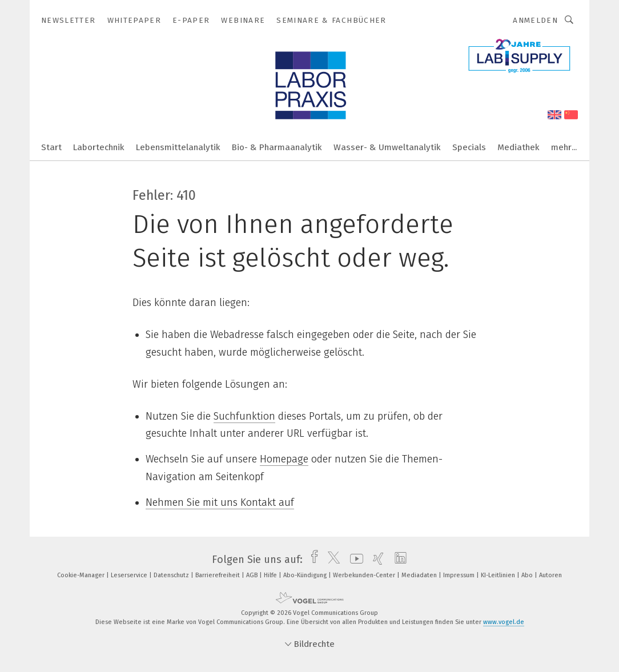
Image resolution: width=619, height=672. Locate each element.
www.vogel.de (504, 622)
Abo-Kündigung (306, 575)
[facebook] (311, 560)
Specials (469, 147)
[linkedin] (398, 560)
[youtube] (354, 560)
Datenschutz (172, 575)
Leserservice (130, 575)
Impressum (460, 575)
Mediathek (518, 147)
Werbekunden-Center (365, 575)
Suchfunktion (244, 416)
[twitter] (331, 560)
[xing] (375, 560)
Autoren (550, 575)
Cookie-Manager (82, 575)
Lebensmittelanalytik (178, 147)
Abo (528, 575)
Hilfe (271, 575)
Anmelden (535, 20)
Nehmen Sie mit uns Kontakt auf (220, 502)
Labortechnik (99, 147)
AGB (253, 575)
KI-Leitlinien (499, 575)
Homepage (284, 459)
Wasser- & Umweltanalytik (387, 147)
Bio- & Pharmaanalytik (277, 147)
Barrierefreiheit (218, 575)
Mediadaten (420, 575)
